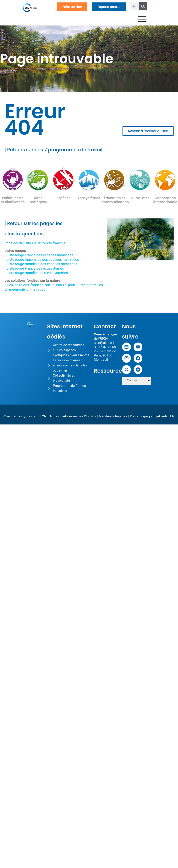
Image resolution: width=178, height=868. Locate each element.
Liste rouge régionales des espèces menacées (43, 260)
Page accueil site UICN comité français (35, 243)
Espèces (63, 198)
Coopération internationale (165, 200)
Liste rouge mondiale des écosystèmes (37, 273)
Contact (105, 326)
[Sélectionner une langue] (137, 381)
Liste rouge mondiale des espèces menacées (42, 264)
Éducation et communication (115, 200)
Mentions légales (113, 416)
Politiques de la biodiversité (13, 200)
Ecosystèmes (89, 198)
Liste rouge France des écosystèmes (35, 268)
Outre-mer (140, 198)
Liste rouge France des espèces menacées (40, 255)
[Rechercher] (143, 6)
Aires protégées (38, 200)
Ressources (109, 371)
